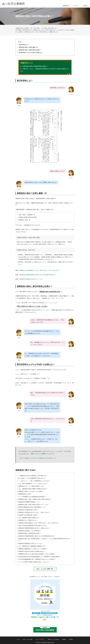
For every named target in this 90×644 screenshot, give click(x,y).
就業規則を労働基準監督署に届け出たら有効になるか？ (34, 528)
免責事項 (64, 639)
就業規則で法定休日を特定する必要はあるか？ (32, 551)
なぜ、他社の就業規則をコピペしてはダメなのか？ (33, 484)
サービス (76, 6)
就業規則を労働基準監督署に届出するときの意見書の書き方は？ (38, 275)
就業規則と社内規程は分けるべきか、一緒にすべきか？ (34, 512)
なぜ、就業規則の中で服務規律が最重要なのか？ (32, 546)
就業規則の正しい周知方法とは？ (28, 520)
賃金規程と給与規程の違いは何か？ (28, 515)
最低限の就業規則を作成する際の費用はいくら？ (32, 507)
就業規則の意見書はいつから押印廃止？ (30, 531)
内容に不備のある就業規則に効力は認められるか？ (33, 525)
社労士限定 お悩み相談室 (45, 629)
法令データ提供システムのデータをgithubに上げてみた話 (36, 458)
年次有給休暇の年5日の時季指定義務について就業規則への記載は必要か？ (40, 557)
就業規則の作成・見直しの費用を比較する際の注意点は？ (35, 499)
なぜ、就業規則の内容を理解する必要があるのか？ (33, 489)
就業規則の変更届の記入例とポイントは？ (31, 279)
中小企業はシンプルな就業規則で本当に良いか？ (32, 478)
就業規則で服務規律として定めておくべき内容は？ (33, 549)
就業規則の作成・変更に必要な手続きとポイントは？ (34, 505)
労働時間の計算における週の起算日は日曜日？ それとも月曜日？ (37, 554)
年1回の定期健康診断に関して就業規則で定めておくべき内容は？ (37, 559)
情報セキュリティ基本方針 (54, 639)
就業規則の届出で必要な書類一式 (28, 47)
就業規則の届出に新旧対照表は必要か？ (30, 50)
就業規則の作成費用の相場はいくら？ (29, 502)
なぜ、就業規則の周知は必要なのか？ (29, 518)
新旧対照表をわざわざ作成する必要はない (31, 53)
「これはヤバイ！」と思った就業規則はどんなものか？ (34, 481)
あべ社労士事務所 (13, 4)
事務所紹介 (66, 6)
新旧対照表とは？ (24, 45)
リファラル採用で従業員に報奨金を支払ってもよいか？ (34, 562)
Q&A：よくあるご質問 (28, 639)
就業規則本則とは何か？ (25, 494)
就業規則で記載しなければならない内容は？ (31, 491)
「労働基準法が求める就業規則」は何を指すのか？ (33, 476)
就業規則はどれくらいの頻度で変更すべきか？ (32, 486)
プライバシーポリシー (40, 639)
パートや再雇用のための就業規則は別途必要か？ (32, 497)
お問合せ (85, 6)
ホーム (18, 639)
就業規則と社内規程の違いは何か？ (28, 510)
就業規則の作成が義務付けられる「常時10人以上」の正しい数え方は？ (40, 270)
